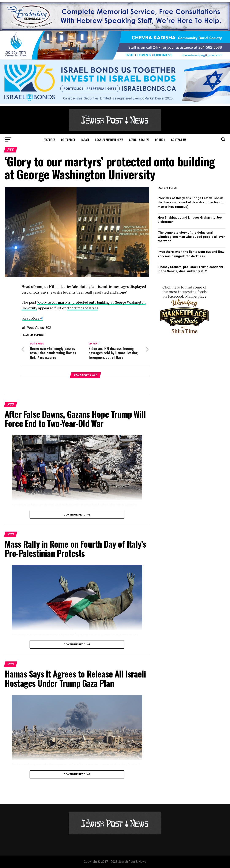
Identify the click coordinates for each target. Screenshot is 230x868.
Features (49, 139)
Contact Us (179, 139)
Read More (31, 318)
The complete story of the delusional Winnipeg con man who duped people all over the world (191, 237)
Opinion (160, 139)
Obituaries (68, 139)
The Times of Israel (107, 308)
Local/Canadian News (109, 139)
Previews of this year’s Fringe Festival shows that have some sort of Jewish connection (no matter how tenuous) (192, 202)
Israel (85, 139)
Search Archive (139, 139)
